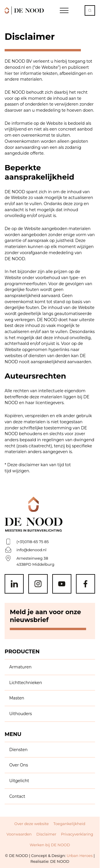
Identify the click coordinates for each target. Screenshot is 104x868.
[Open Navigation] (64, 10)
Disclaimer (46, 834)
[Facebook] (86, 584)
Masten (17, 698)
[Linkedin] (14, 584)
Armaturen (20, 667)
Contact (17, 796)
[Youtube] (62, 584)
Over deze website (32, 824)
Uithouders (21, 714)
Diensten (18, 750)
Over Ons (19, 765)
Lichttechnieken (26, 683)
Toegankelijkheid (69, 824)
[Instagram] (38, 584)
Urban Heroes (80, 856)
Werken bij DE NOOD (50, 845)
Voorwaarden (19, 834)
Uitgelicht (19, 781)
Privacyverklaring (77, 834)
